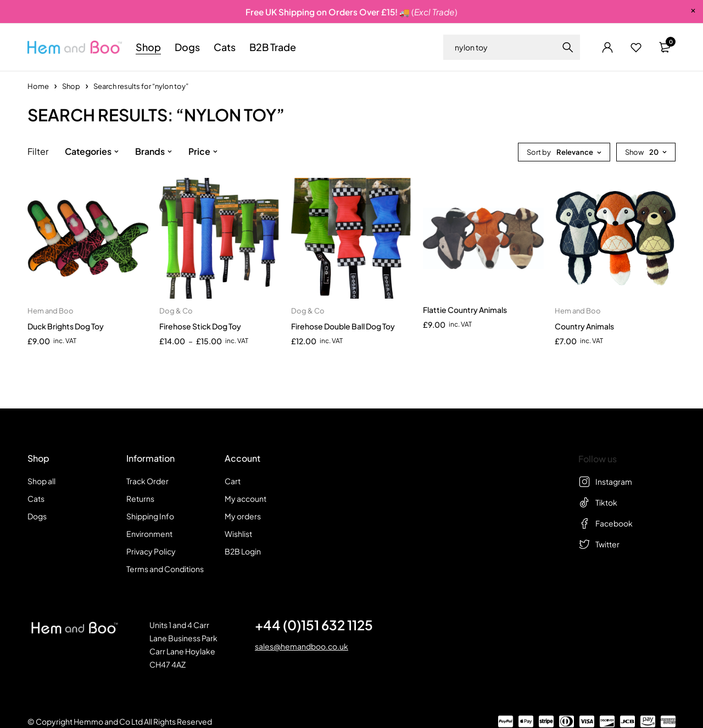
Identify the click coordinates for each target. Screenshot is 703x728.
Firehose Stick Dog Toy (200, 326)
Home (38, 86)
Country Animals (584, 326)
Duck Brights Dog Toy (66, 326)
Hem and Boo (51, 311)
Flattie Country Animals (465, 310)
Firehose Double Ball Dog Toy (343, 326)
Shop (71, 86)
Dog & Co (176, 311)
